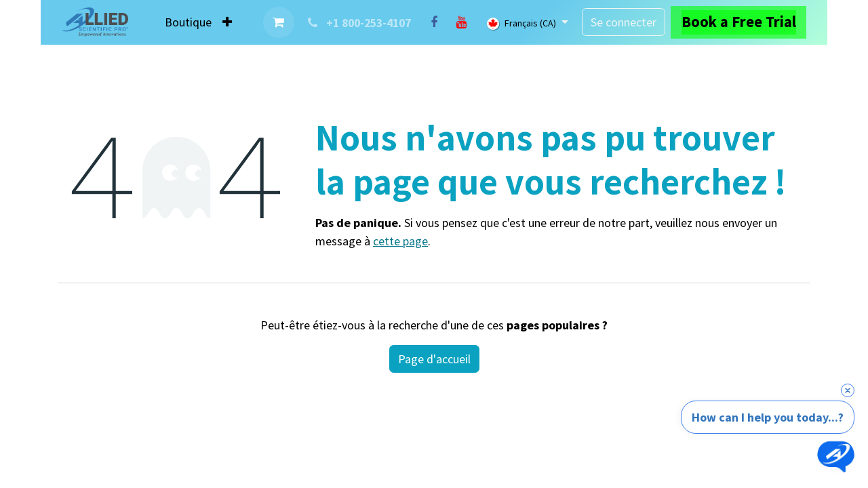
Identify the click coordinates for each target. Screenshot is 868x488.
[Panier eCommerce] (279, 22)
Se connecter (624, 22)
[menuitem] (188, 22)
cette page (400, 241)
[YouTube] (461, 22)
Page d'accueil (434, 359)
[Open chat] (836, 456)
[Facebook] (434, 22)
